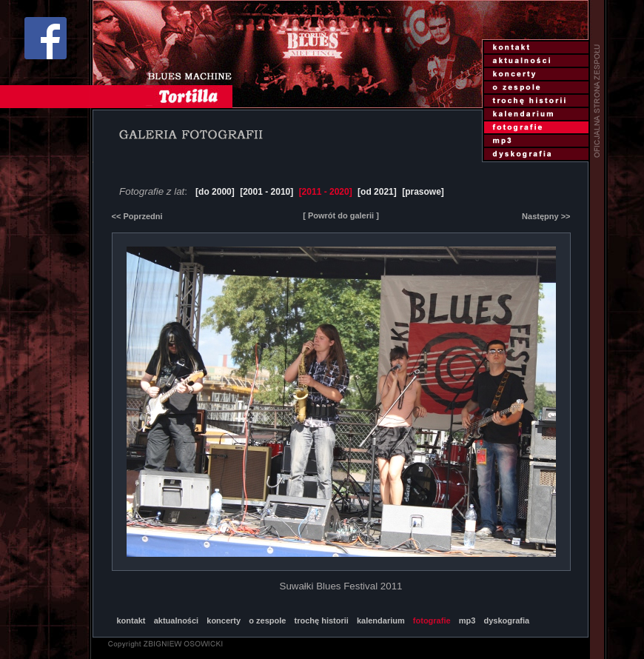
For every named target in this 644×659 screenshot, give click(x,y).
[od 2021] (377, 192)
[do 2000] (215, 192)
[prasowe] (423, 192)
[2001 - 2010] (266, 192)
